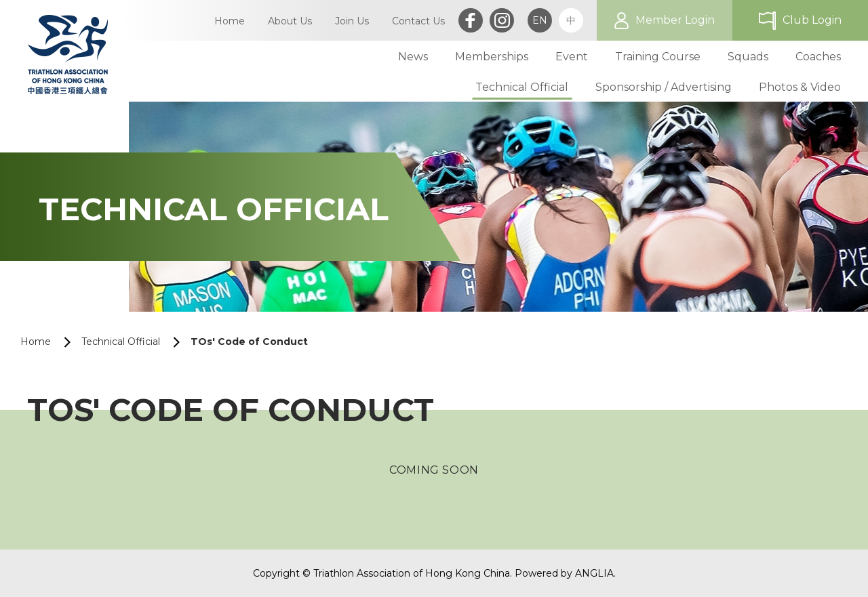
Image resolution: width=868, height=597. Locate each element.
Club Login (812, 20)
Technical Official (121, 342)
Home (36, 342)
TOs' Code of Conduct (249, 342)
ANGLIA (594, 573)
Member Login (675, 20)
